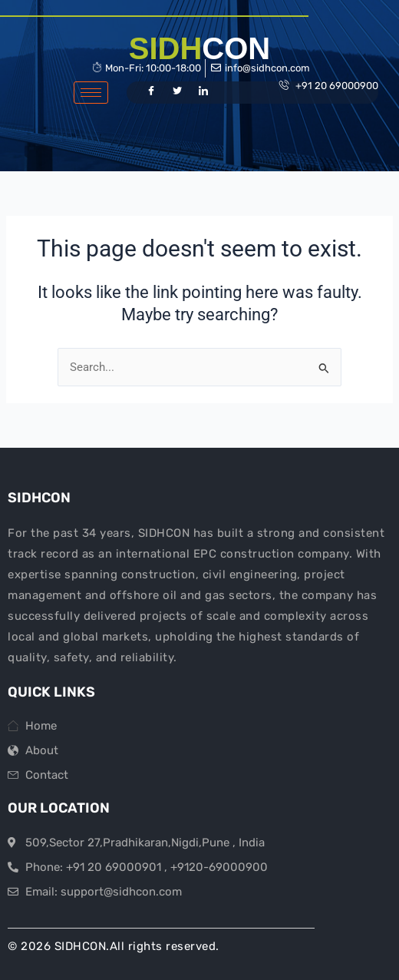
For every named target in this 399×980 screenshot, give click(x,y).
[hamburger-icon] (91, 93)
